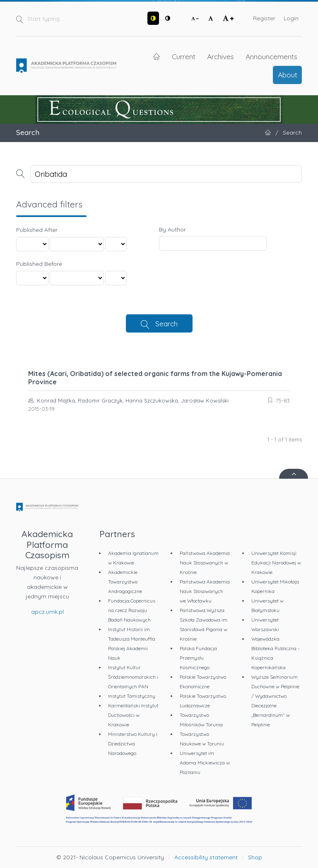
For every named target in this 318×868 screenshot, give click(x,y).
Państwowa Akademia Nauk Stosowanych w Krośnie (205, 563)
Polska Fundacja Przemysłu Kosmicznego (198, 658)
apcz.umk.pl (47, 612)
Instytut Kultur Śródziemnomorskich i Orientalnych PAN (133, 677)
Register (264, 18)
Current (184, 56)
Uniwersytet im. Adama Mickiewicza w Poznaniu (205, 763)
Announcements (271, 56)
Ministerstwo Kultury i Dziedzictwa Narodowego (133, 744)
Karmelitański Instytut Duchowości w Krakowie (133, 715)
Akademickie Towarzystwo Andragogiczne (125, 582)
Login (291, 18)
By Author (172, 229)
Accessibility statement (206, 857)
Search (166, 323)
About (288, 75)
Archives (220, 56)
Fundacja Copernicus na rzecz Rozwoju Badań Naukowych (132, 610)
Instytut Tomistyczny (132, 696)
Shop (255, 857)
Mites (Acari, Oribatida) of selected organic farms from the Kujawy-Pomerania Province (155, 378)
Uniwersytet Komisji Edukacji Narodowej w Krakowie (276, 563)
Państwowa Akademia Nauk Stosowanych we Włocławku (205, 591)
